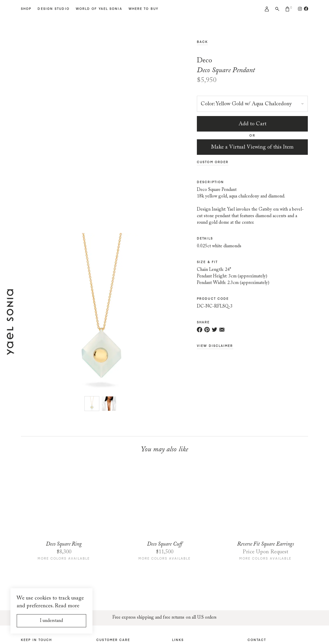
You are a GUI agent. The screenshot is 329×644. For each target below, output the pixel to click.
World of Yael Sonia (99, 9)
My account (267, 9)
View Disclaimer (215, 346)
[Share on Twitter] (214, 330)
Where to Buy (143, 9)
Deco (204, 61)
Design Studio (53, 9)
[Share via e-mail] (222, 330)
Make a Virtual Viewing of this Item (252, 147)
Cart (288, 9)
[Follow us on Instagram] (300, 9)
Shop (26, 9)
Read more (67, 606)
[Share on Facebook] (200, 330)
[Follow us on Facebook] (305, 9)
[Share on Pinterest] (207, 330)
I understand (51, 621)
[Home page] (10, 352)
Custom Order (213, 162)
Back (202, 42)
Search (277, 9)
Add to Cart (252, 124)
